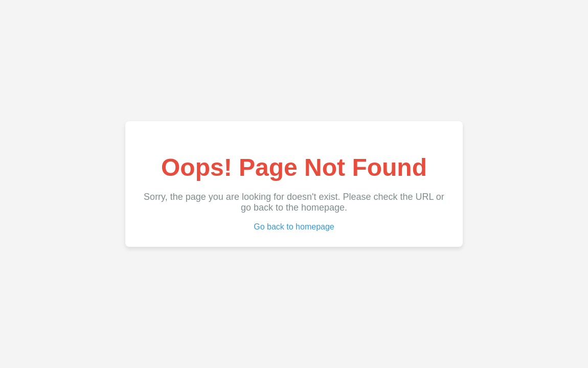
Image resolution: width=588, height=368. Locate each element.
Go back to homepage (294, 227)
